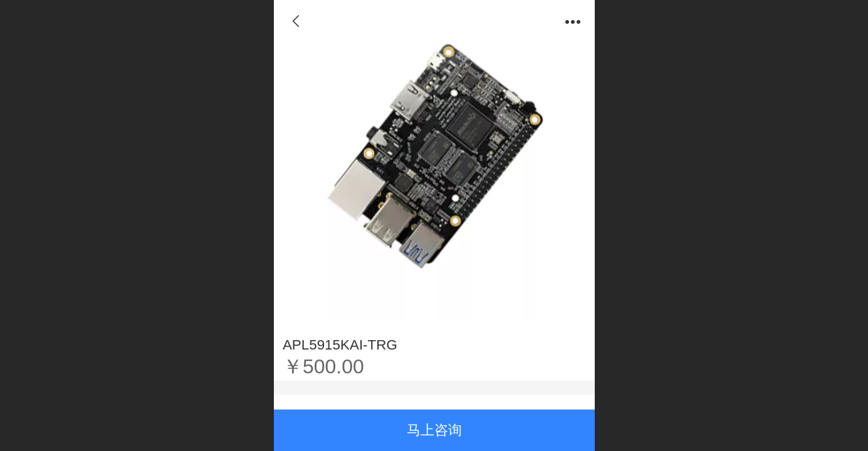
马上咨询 (434, 430)
